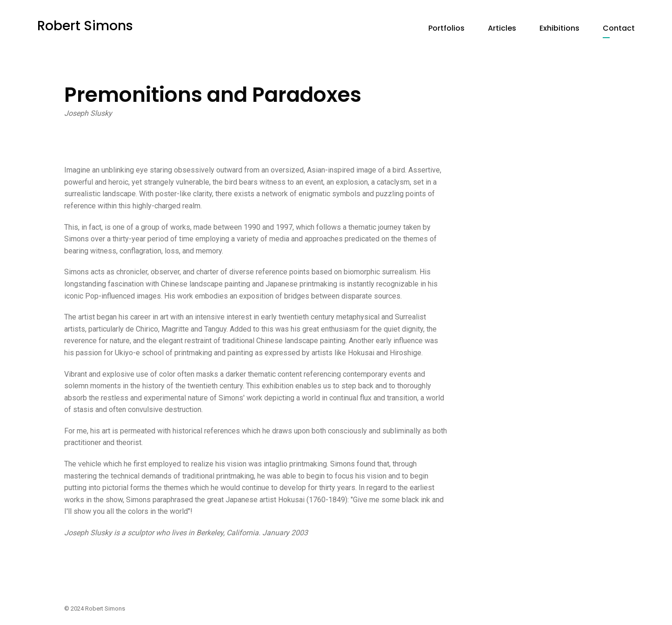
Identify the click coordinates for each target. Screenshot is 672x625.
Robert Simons (85, 26)
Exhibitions (559, 28)
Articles (502, 28)
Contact (619, 28)
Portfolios (446, 28)
